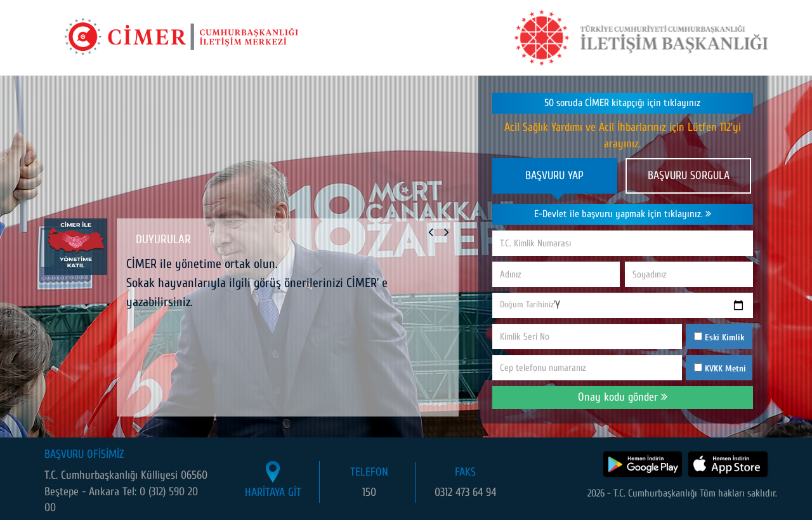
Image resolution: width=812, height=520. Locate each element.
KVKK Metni (725, 369)
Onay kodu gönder (623, 397)
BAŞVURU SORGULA (689, 176)
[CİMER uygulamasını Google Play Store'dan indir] (643, 464)
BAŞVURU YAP (554, 176)
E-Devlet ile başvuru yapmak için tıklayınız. (623, 214)
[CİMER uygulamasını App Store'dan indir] (728, 464)
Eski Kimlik (719, 337)
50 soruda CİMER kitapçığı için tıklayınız (622, 103)
